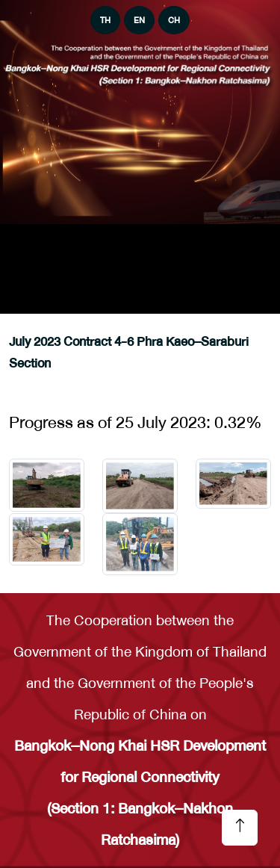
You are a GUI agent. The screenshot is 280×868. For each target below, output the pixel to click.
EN (139, 20)
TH (105, 20)
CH (174, 20)
